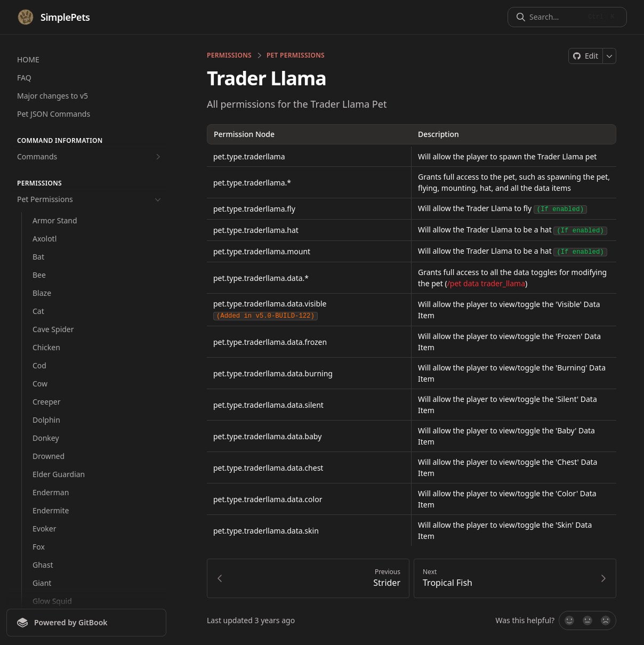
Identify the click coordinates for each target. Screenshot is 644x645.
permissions (229, 55)
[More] (610, 56)
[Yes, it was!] (569, 618)
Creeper (46, 402)
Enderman (51, 492)
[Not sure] (587, 618)
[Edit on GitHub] (586, 56)
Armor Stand (55, 220)
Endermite (51, 510)
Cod (39, 365)
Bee (39, 275)
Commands (90, 157)
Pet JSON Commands (54, 114)
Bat (38, 257)
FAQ (24, 78)
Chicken (46, 347)
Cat (38, 311)
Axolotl (45, 239)
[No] (606, 618)
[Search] (555, 17)
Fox (39, 547)
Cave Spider (53, 329)
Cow (40, 384)
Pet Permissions (90, 199)
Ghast (43, 565)
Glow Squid (52, 601)
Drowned (49, 456)
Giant (42, 583)
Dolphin (46, 420)
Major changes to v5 (53, 96)
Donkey (46, 438)
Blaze (42, 293)
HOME (28, 59)
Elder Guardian (59, 474)
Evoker (45, 529)
